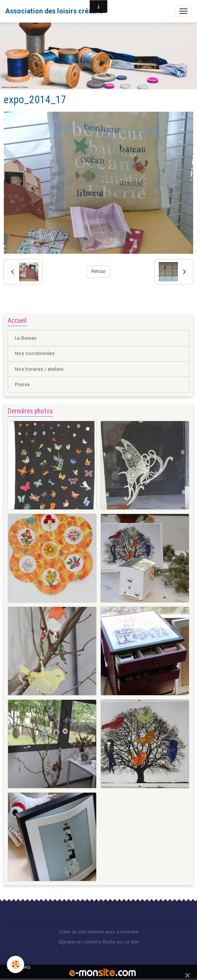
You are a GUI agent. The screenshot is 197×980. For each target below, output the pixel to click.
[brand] (54, 11)
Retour (98, 271)
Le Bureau (26, 338)
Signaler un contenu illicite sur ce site (98, 942)
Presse (22, 385)
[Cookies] (16, 964)
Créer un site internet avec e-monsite (99, 932)
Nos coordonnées (35, 354)
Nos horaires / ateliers (39, 369)
